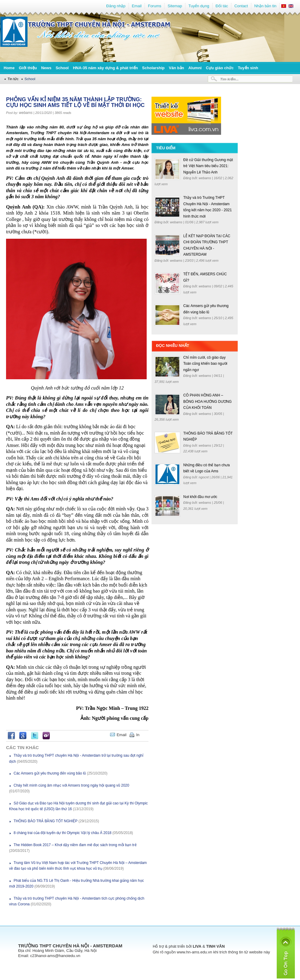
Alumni (195, 68)
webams (26, 113)
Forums (155, 6)
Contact (241, 6)
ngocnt (204, 477)
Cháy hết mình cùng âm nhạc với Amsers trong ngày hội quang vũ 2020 (71, 785)
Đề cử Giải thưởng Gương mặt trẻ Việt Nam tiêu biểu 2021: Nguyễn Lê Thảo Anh (208, 166)
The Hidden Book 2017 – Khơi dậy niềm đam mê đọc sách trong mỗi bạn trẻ (75, 845)
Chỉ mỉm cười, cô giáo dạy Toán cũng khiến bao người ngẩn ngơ (205, 364)
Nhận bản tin (265, 6)
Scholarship (153, 68)
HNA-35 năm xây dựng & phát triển (105, 68)
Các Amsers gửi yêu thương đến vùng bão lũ (50, 773)
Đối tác (222, 6)
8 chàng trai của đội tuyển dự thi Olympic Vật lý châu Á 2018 (62, 833)
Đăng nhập (116, 6)
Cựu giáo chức (220, 68)
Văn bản (176, 68)
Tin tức (13, 79)
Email (137, 6)
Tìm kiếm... (229, 79)
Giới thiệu (28, 68)
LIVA (197, 946)
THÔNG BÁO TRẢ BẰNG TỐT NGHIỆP (46, 821)
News (46, 68)
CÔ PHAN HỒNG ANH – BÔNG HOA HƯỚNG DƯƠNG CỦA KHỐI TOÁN (207, 401)
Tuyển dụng (199, 6)
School (62, 68)
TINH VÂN (215, 946)
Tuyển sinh (248, 68)
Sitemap (175, 6)
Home (9, 68)
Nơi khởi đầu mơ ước (200, 497)
